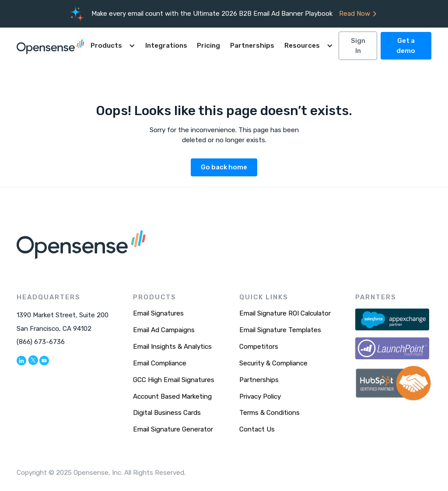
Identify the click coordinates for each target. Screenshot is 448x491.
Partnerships (252, 46)
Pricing (208, 46)
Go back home (224, 167)
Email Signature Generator (173, 429)
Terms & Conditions (269, 413)
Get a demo (406, 46)
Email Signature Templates (280, 330)
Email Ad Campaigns (164, 330)
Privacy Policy (260, 396)
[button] (113, 46)
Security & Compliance (273, 363)
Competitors (259, 347)
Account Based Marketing (172, 396)
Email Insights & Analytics (172, 347)
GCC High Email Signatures (174, 380)
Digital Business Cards (167, 413)
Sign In (358, 46)
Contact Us (257, 429)
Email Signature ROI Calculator (285, 313)
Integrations (166, 46)
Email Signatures (158, 313)
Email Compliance (160, 363)
